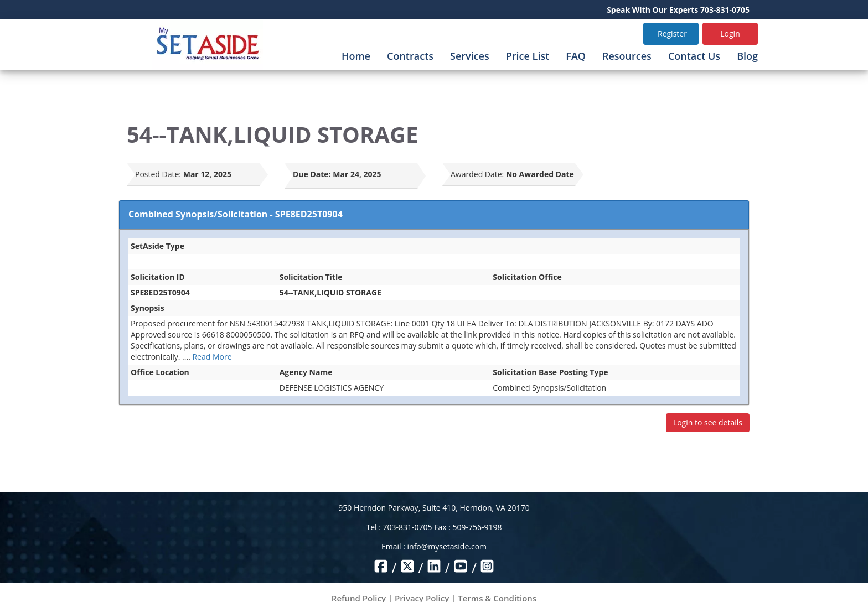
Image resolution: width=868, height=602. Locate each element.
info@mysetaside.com (447, 546)
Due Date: (312, 174)
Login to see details (708, 422)
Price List (528, 56)
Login (730, 33)
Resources (627, 56)
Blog (747, 56)
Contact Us (694, 56)
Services (470, 56)
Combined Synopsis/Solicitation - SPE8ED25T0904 (236, 214)
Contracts (410, 56)
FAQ (576, 56)
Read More (212, 357)
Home (356, 56)
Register (672, 33)
